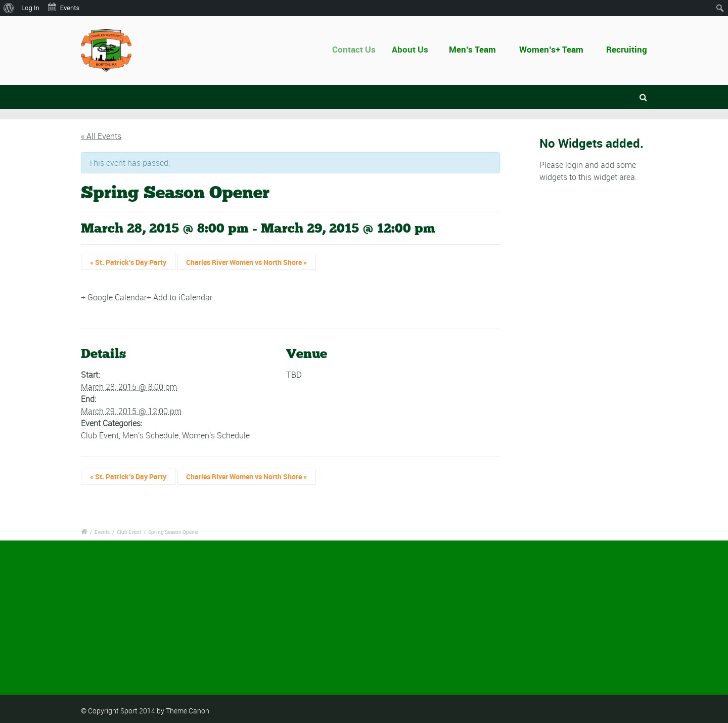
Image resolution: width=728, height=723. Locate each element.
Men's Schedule (150, 435)
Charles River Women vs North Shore (246, 262)
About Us (415, 49)
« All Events (101, 136)
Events (102, 532)
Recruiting (627, 49)
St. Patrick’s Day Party (128, 262)
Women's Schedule (216, 435)
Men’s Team (474, 49)
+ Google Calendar (114, 297)
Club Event (100, 435)
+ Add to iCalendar (179, 297)
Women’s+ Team (551, 49)
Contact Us (360, 49)
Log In (30, 8)
